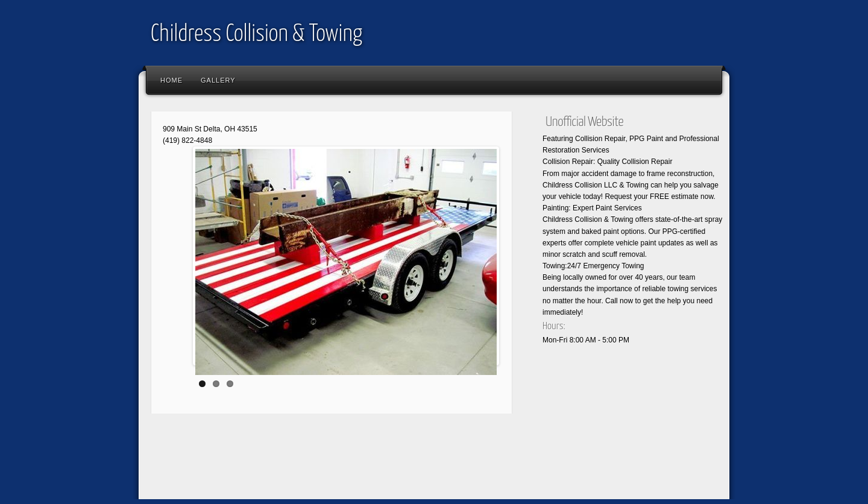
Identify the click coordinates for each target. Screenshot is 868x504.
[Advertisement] (364, 465)
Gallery (218, 80)
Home (171, 80)
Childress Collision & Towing (256, 35)
